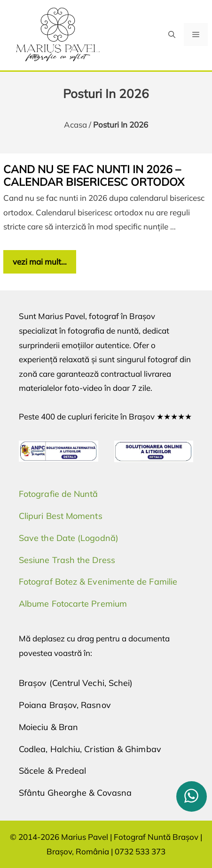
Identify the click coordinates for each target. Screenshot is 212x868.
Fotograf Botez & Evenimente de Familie (98, 582)
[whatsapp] (192, 796)
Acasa (75, 125)
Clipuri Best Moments (61, 516)
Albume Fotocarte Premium (73, 604)
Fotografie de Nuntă (59, 494)
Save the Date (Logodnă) (69, 538)
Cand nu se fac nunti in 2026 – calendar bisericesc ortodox (94, 176)
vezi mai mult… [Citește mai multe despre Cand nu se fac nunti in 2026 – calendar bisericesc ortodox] (40, 262)
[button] (172, 34)
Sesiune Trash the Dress (67, 560)
